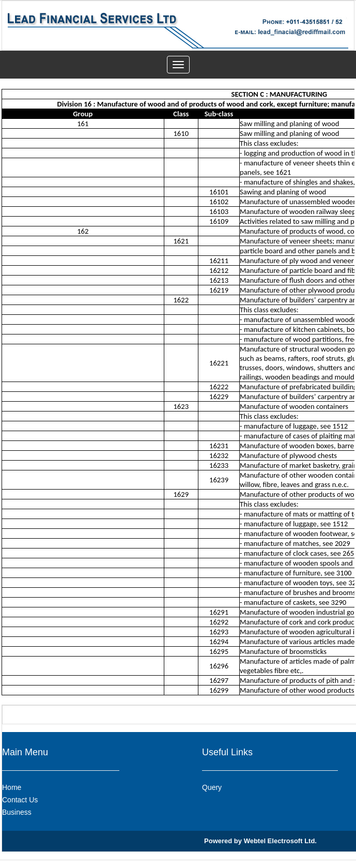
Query (212, 787)
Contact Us (20, 800)
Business (17, 812)
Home (12, 787)
